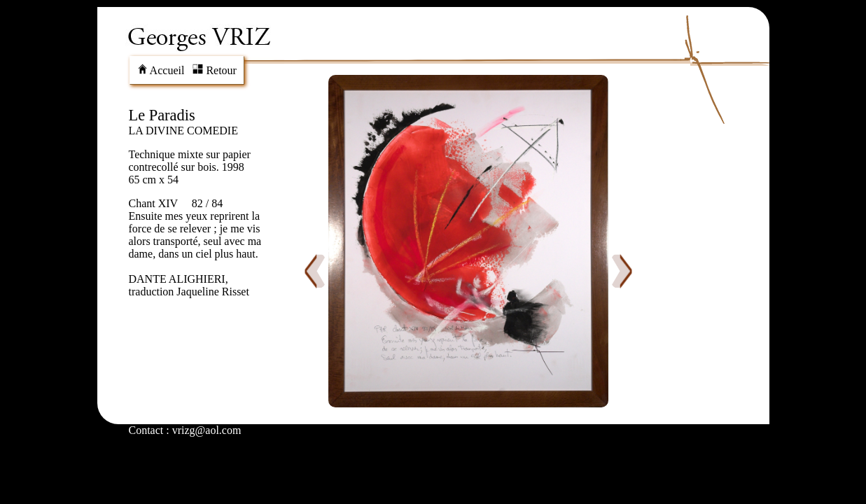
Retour (215, 70)
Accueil (161, 70)
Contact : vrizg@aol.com (185, 430)
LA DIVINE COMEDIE (183, 131)
